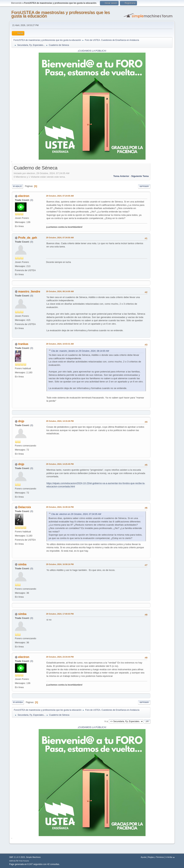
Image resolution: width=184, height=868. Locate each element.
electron (24, 196)
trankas (23, 344)
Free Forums (24, 861)
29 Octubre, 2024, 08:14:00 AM (60, 291)
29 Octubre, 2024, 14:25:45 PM (60, 464)
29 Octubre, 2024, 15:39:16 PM (60, 507)
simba (22, 564)
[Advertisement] (161, 218)
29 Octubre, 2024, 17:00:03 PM (60, 614)
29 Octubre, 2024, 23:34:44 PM (60, 657)
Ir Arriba (18, 702)
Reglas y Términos (156, 857)
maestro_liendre (29, 292)
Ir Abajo (17, 186)
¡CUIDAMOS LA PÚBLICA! (92, 51)
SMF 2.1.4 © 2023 (17, 857)
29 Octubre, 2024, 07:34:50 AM (60, 238)
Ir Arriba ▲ (170, 857)
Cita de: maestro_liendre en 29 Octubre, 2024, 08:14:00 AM (80, 351)
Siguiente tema (140, 176)
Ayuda (143, 857)
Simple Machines (33, 857)
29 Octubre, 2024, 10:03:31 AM (60, 344)
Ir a (106, 721)
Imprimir (144, 186)
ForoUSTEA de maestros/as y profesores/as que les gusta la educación (61, 14)
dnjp (21, 421)
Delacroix (25, 507)
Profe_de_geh (28, 238)
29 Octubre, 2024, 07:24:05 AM (60, 196)
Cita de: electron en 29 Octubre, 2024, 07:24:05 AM (76, 514)
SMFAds (13, 861)
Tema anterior (121, 176)
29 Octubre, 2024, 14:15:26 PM (60, 421)
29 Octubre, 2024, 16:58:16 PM (60, 564)
